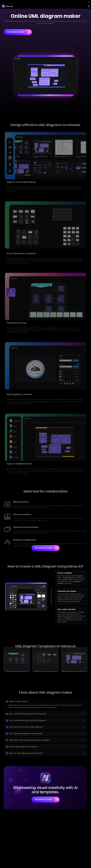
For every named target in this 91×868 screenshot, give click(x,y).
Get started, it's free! (19, 32)
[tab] (71, 578)
